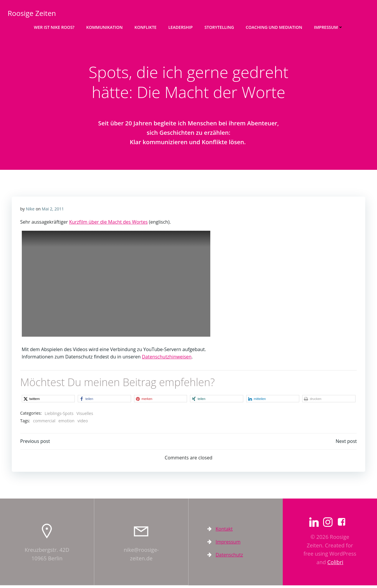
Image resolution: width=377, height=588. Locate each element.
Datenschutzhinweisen (167, 358)
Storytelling (219, 27)
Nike (30, 211)
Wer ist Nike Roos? (54, 27)
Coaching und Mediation (274, 27)
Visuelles (85, 415)
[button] (48, 400)
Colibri (335, 565)
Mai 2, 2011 (53, 211)
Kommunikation (105, 27)
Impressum (329, 27)
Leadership (180, 27)
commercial (44, 423)
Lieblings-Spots (59, 415)
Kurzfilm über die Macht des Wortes (109, 224)
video (83, 423)
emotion (67, 423)
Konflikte (145, 27)
